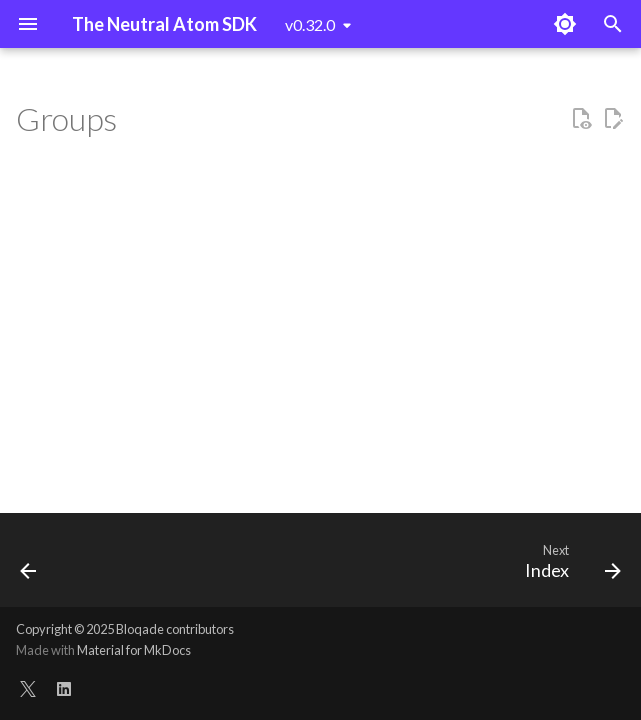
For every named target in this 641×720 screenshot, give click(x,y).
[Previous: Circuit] (30, 566)
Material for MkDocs (134, 650)
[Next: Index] (568, 566)
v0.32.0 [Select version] (310, 24)
